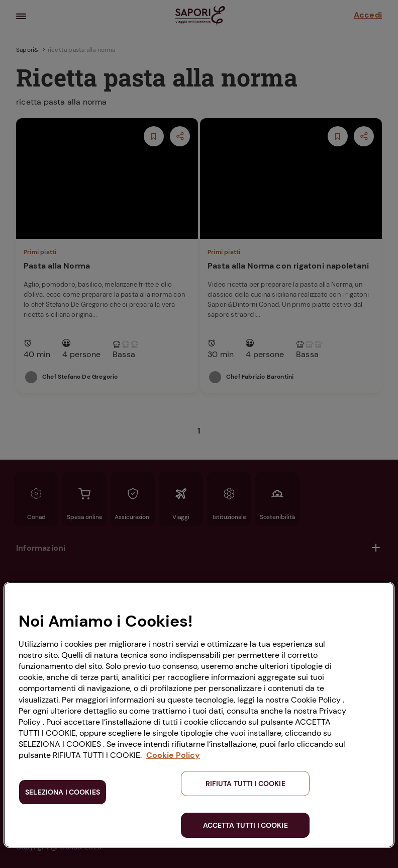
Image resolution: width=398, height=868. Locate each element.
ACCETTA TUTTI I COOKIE (245, 825)
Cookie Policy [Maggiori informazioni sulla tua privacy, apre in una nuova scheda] (173, 755)
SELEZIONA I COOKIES (63, 792)
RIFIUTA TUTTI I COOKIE (245, 784)
